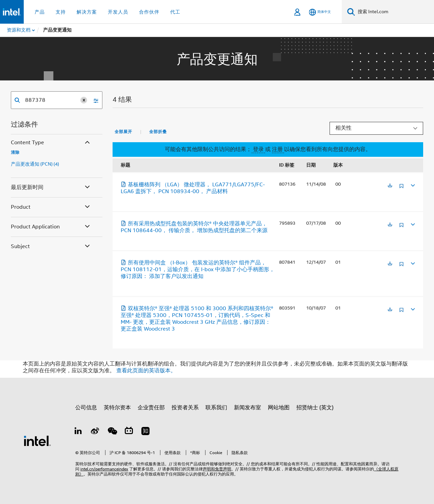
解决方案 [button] (87, 12)
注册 (278, 149)
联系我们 (216, 408)
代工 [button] (175, 12)
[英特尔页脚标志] (37, 441)
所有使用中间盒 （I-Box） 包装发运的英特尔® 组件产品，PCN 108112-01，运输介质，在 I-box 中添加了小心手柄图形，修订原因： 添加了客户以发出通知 (198, 269)
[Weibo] (95, 432)
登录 (258, 149)
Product (51, 207)
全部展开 (123, 132)
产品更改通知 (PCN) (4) (35, 164)
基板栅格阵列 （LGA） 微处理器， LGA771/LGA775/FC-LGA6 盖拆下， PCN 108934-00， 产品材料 (193, 188)
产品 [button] (40, 12)
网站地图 (279, 408)
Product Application (51, 227)
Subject (51, 247)
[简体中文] (320, 12)
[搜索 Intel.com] (394, 12)
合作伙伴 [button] (149, 12)
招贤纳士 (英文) (315, 408)
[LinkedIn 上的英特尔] (78, 432)
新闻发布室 (248, 408)
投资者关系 (185, 408)
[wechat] (112, 432)
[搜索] (351, 12)
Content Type (51, 143)
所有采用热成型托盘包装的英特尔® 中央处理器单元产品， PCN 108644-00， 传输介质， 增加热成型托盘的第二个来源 (194, 227)
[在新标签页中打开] (390, 186)
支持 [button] (61, 12)
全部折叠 (158, 132)
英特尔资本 (117, 408)
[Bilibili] (129, 432)
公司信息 (86, 408)
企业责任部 (151, 408)
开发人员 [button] (118, 12)
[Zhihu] (145, 432)
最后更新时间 (51, 188)
